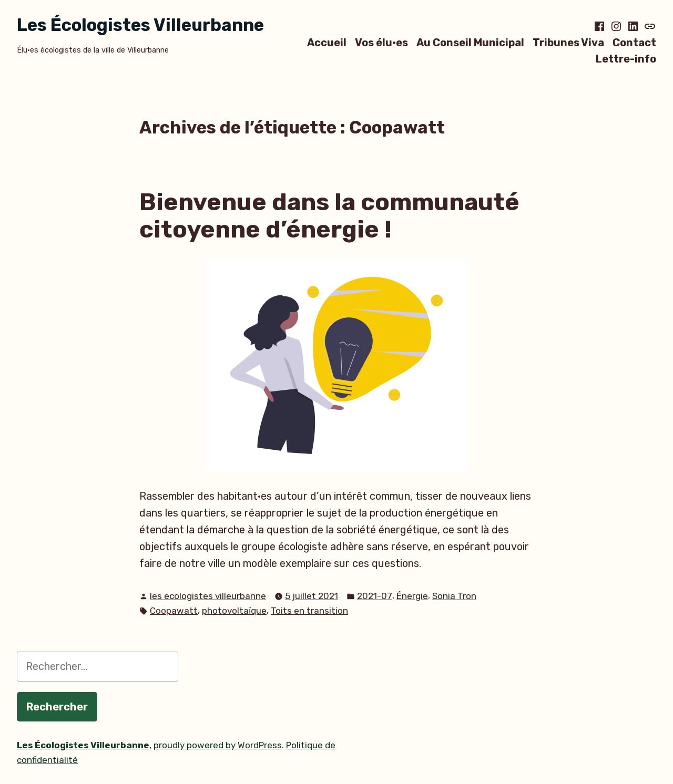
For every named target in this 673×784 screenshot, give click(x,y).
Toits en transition (309, 611)
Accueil (327, 42)
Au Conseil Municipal (470, 42)
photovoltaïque (234, 611)
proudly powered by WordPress (218, 745)
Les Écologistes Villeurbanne (140, 25)
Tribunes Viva (568, 42)
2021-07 (375, 596)
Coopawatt (174, 611)
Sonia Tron (454, 596)
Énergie (412, 596)
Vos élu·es (381, 42)
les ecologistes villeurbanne (208, 596)
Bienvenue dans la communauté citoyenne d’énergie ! (329, 216)
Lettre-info (626, 59)
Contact (634, 42)
